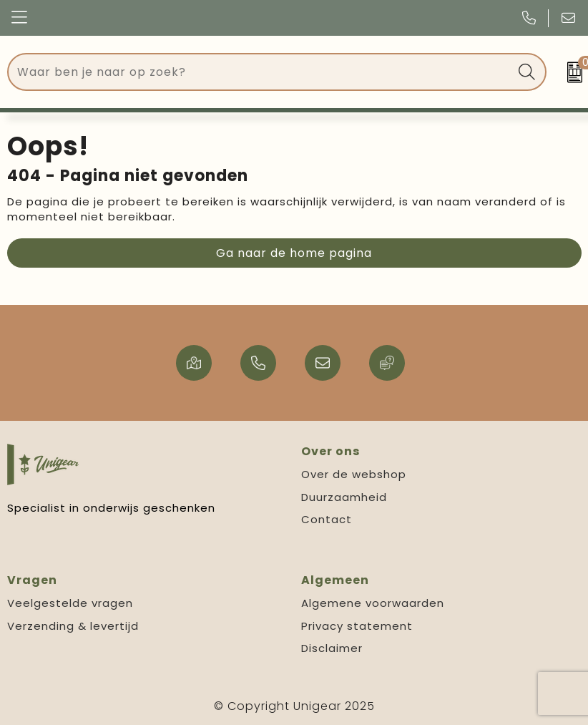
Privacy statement (357, 626)
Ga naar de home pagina (294, 253)
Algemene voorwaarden (373, 603)
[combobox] (261, 72)
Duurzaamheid (344, 497)
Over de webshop (354, 474)
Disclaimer (332, 648)
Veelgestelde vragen (70, 603)
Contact (327, 519)
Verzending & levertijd (73, 626)
